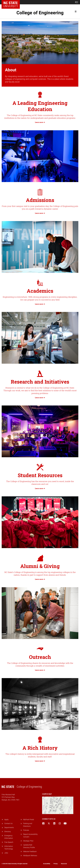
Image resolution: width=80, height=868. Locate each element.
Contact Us (8, 823)
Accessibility (47, 864)
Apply (6, 820)
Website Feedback (30, 851)
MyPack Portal (29, 820)
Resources (64, 864)
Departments (9, 827)
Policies (26, 830)
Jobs (6, 853)
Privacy (56, 864)
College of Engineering (40, 13)
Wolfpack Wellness (30, 856)
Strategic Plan (28, 841)
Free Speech (9, 842)
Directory (8, 832)
